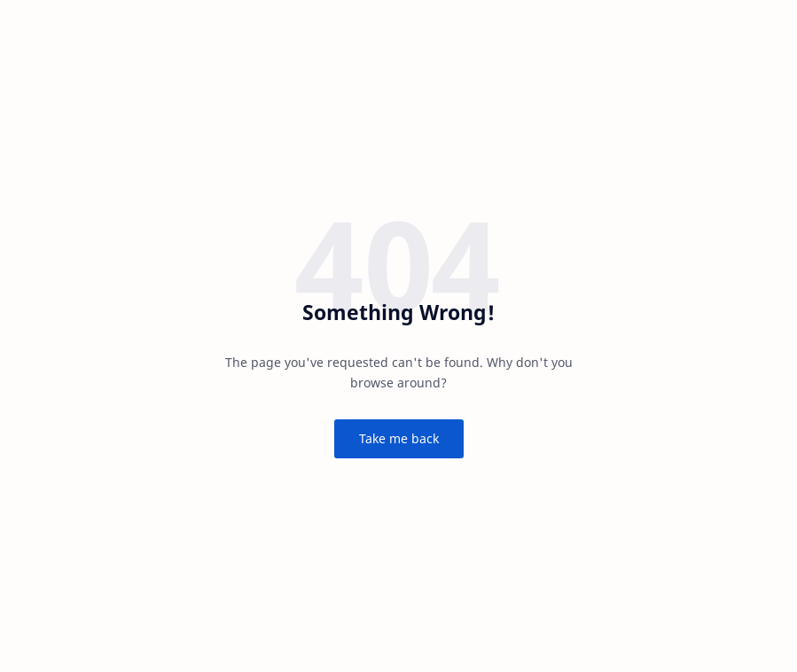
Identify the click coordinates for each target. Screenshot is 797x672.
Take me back (399, 438)
